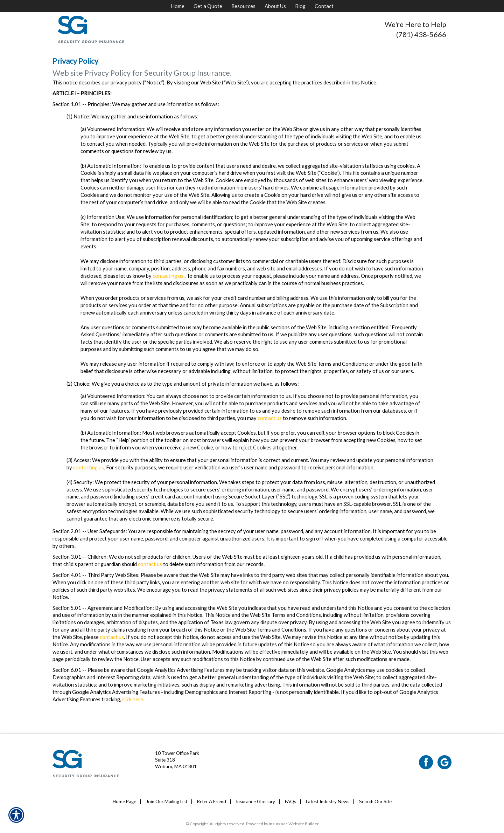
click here (133, 699)
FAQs (290, 801)
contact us (270, 418)
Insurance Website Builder (294, 824)
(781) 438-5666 (421, 34)
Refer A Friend (212, 801)
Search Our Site (375, 801)
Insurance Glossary (255, 801)
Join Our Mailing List (167, 801)
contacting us (168, 276)
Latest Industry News (328, 801)
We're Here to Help (415, 24)
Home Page (124, 801)
